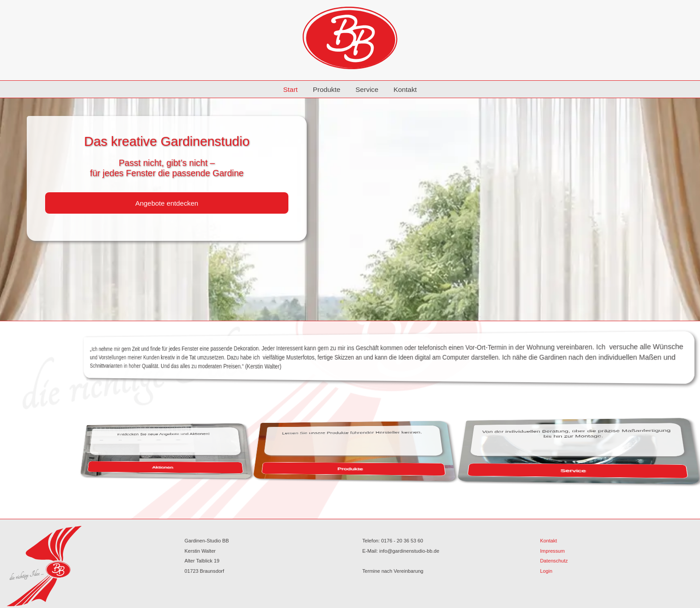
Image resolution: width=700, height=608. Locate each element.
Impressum (552, 551)
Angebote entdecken (167, 203)
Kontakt (405, 89)
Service (367, 89)
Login (546, 571)
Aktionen (203, 466)
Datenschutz (554, 561)
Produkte (327, 89)
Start (290, 89)
